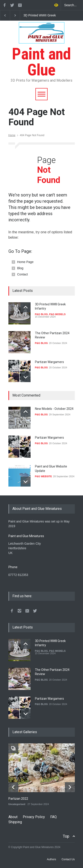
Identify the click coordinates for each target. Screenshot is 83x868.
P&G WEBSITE (43, 476)
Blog (20, 268)
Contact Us (68, 859)
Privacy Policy (34, 817)
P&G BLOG (41, 314)
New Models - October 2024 (54, 409)
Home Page (25, 262)
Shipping (15, 822)
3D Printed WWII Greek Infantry (40, 16)
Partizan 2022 (18, 799)
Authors (51, 859)
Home (12, 135)
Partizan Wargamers (49, 362)
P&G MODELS (57, 314)
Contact (23, 274)
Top (66, 836)
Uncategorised (17, 804)
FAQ (53, 817)
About (13, 817)
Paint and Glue (41, 54)
